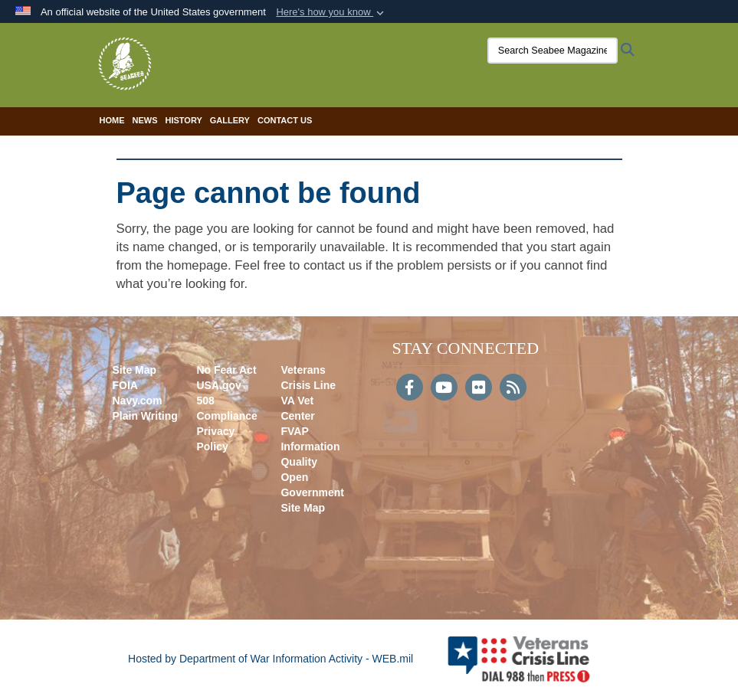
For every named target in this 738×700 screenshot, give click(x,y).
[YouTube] (444, 389)
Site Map (135, 370)
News (145, 120)
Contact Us (285, 120)
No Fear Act (226, 370)
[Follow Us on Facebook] (410, 389)
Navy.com (138, 401)
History (184, 120)
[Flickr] (479, 389)
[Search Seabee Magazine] (548, 51)
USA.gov (218, 385)
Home (112, 120)
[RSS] (513, 389)
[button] (331, 12)
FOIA (125, 385)
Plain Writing (145, 416)
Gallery (230, 120)
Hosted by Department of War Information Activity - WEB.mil (271, 659)
